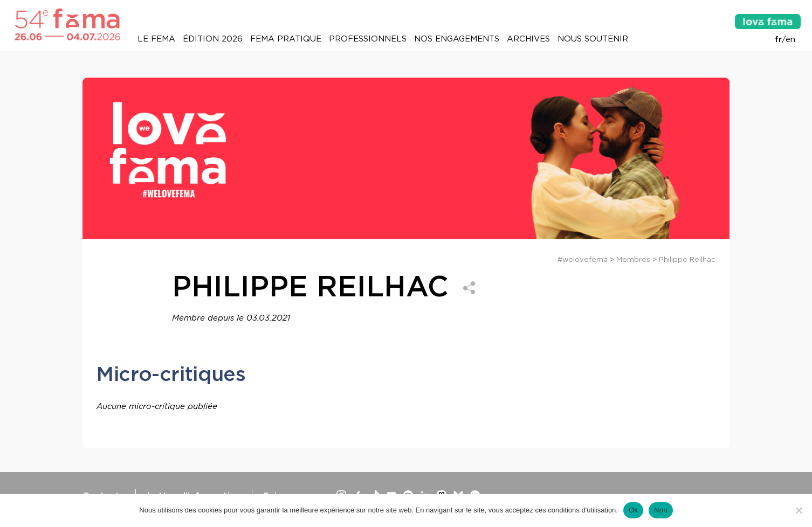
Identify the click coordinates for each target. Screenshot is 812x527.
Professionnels (368, 39)
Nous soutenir (593, 39)
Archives (528, 39)
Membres (633, 259)
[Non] (799, 510)
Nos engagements (457, 39)
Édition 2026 (213, 39)
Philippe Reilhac (687, 259)
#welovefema (583, 259)
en (790, 39)
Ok (633, 510)
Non (661, 510)
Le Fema (156, 39)
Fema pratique (286, 39)
